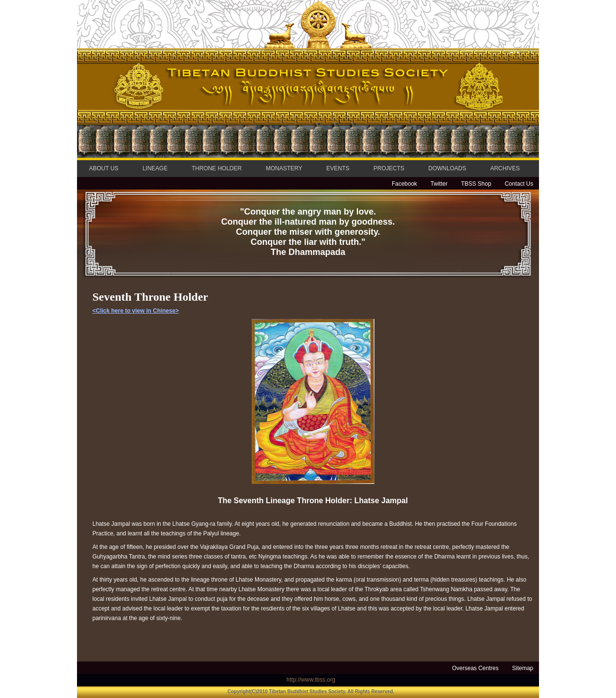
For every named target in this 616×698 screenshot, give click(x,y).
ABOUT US (104, 168)
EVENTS (338, 168)
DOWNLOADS (447, 168)
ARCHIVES (505, 168)
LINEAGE (155, 168)
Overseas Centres (475, 668)
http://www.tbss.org (311, 680)
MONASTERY (284, 168)
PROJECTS (389, 168)
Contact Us (519, 184)
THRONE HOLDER (217, 168)
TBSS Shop (476, 184)
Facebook (404, 184)
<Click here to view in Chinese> (135, 311)
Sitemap (523, 668)
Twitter (439, 184)
